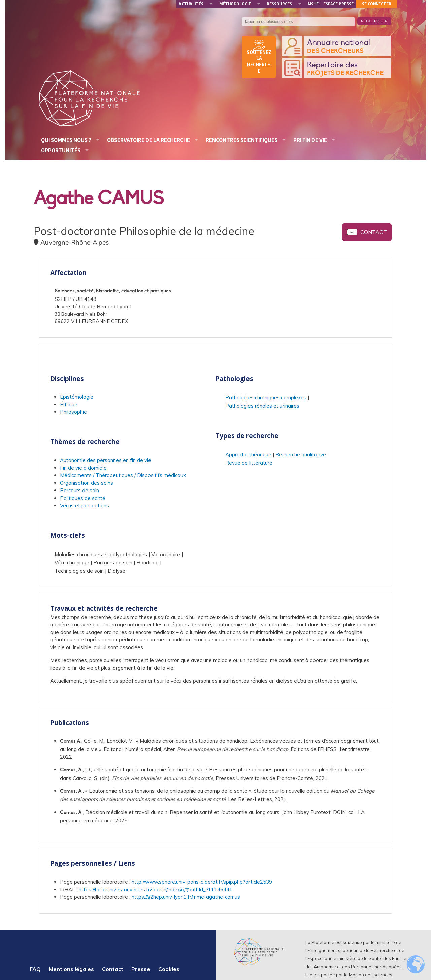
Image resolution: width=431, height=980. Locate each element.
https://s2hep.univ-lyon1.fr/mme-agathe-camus (186, 897)
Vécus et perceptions (85, 505)
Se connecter (377, 4)
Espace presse (338, 4)
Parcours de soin (79, 490)
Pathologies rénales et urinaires (262, 406)
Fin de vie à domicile (83, 468)
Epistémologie (77, 397)
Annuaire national (347, 47)
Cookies (169, 969)
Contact (374, 232)
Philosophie (73, 412)
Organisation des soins (87, 483)
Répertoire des (347, 69)
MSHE (313, 4)
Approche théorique (248, 455)
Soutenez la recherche (259, 62)
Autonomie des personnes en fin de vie (106, 460)
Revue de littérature (249, 463)
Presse (141, 969)
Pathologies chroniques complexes (266, 397)
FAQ (35, 969)
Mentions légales (71, 969)
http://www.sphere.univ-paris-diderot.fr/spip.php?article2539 (202, 882)
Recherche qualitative (301, 455)
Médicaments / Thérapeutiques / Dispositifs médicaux (123, 475)
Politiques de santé (83, 498)
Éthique (69, 404)
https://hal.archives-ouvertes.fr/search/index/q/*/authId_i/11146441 (156, 890)
